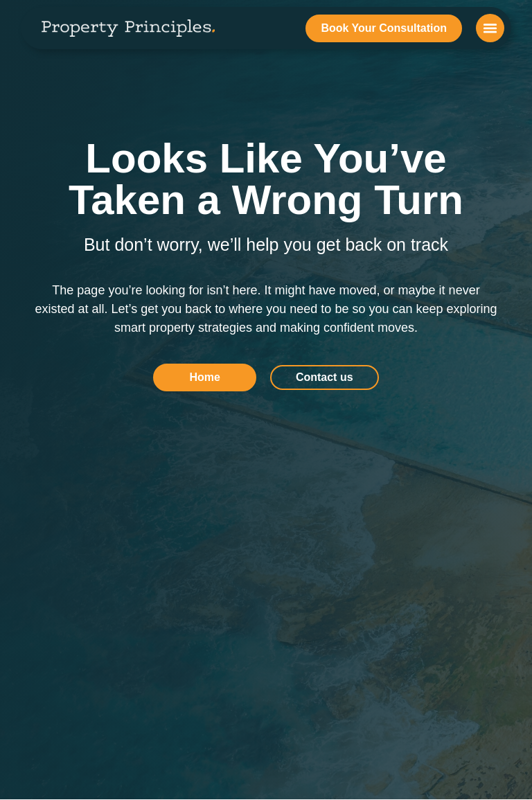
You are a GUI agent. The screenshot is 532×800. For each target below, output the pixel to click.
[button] (490, 28)
